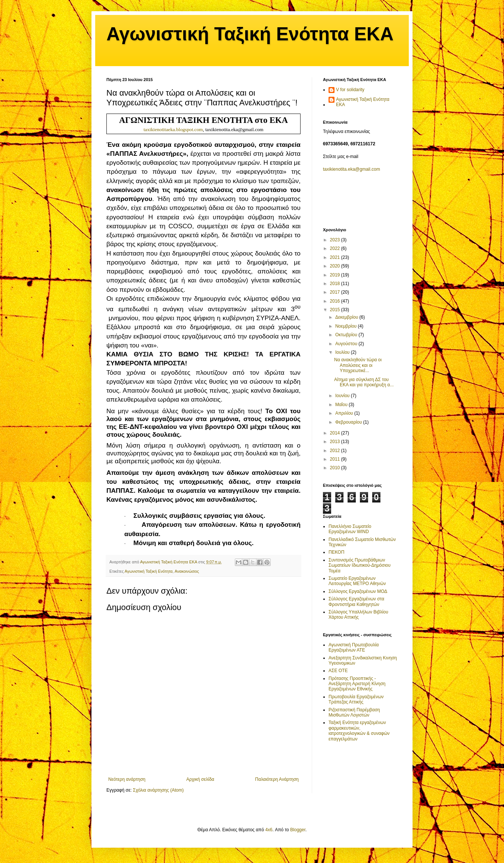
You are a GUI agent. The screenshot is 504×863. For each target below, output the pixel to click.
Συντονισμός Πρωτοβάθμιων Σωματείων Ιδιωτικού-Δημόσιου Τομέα (360, 565)
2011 (336, 459)
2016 (336, 301)
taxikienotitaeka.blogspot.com (173, 129)
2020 (336, 266)
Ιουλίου (343, 352)
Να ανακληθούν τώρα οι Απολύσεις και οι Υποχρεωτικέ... (358, 365)
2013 (336, 442)
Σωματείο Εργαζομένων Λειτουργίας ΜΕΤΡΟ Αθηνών (357, 581)
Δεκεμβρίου (347, 317)
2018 (336, 284)
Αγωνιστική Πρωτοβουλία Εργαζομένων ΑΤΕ (354, 647)
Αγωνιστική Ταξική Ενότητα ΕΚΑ (250, 34)
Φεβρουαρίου (349, 422)
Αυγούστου (347, 344)
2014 (336, 433)
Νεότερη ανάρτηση (127, 779)
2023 (336, 240)
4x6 (269, 830)
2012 (336, 451)
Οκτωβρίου (347, 335)
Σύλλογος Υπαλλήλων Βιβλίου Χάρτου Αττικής (358, 615)
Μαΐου (342, 405)
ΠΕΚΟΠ (336, 552)
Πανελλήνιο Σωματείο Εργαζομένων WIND (350, 529)
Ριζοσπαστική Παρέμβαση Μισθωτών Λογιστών (354, 712)
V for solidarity (350, 90)
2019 (336, 275)
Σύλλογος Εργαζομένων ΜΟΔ (358, 591)
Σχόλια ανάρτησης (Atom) (158, 790)
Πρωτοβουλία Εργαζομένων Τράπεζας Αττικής (356, 699)
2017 (336, 292)
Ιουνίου (343, 396)
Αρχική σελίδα (200, 779)
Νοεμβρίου (347, 326)
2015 (336, 310)
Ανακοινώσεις (187, 571)
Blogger (298, 830)
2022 (336, 248)
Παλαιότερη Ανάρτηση (277, 779)
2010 (336, 468)
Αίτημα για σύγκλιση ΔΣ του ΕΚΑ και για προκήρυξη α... (364, 382)
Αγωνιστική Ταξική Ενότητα (149, 571)
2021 (336, 257)
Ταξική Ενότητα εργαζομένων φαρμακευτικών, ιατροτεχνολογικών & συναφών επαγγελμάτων (359, 731)
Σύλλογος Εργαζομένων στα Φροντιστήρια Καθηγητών (356, 601)
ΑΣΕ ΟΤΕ (338, 671)
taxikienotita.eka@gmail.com (351, 169)
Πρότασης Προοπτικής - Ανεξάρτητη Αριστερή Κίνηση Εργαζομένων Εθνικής (357, 684)
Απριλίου (345, 413)
